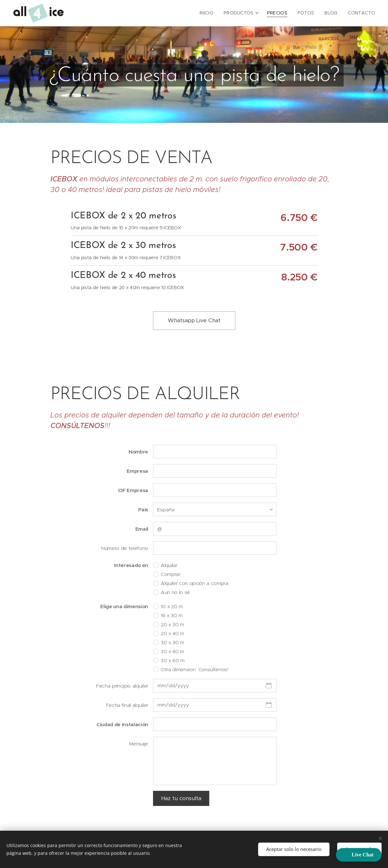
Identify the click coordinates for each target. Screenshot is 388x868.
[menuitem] (216, 13)
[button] (359, 855)
